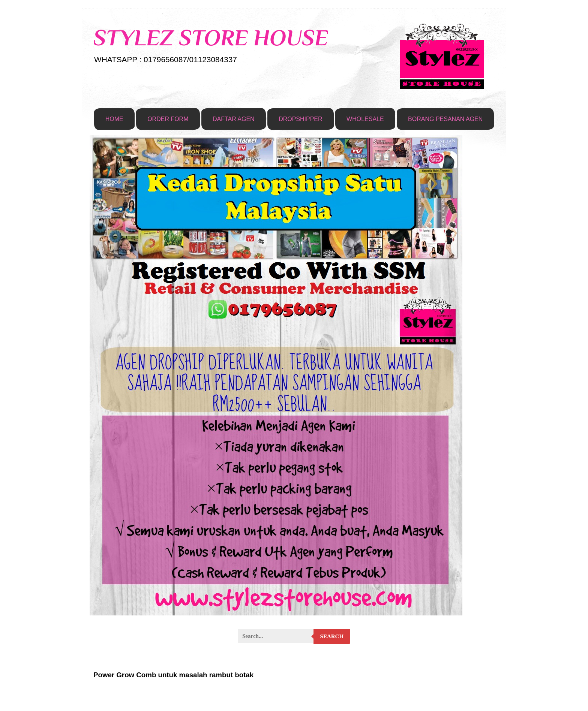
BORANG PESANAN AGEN (445, 119)
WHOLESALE (365, 119)
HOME (114, 119)
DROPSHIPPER (300, 119)
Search (332, 636)
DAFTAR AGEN (234, 119)
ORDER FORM (168, 119)
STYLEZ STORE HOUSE (211, 38)
